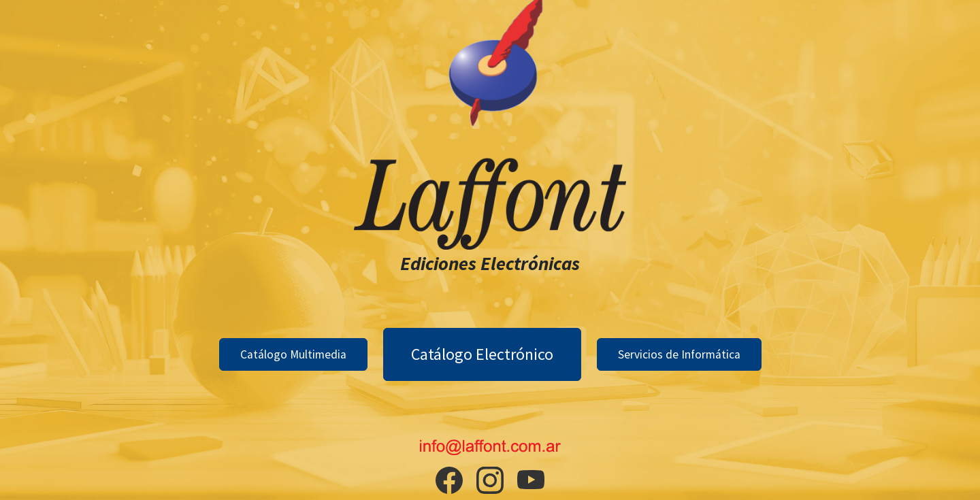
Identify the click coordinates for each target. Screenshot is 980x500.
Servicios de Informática (679, 354)
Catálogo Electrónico (482, 354)
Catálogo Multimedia (293, 354)
